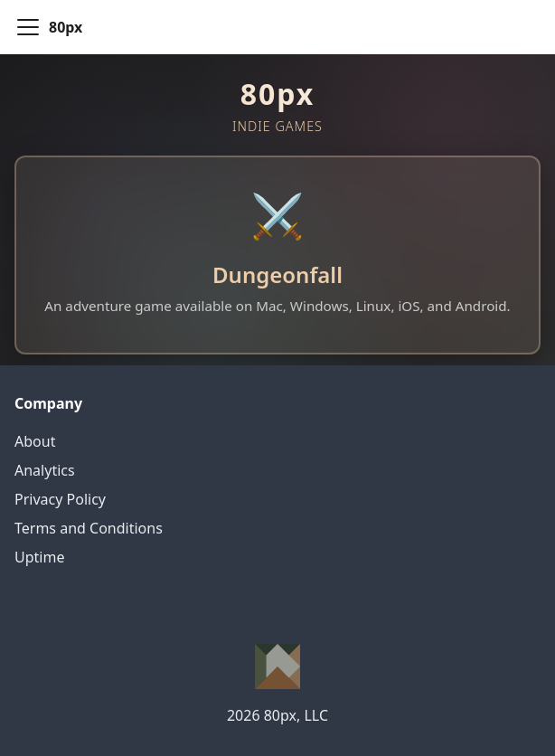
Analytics (45, 470)
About (35, 441)
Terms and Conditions (89, 528)
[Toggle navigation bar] (28, 27)
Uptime (39, 557)
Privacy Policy (60, 499)
